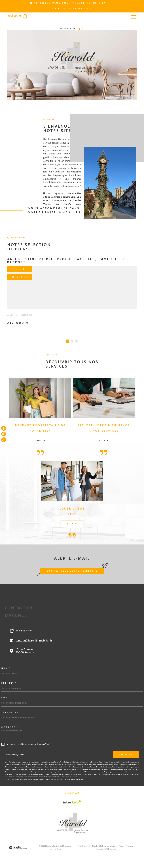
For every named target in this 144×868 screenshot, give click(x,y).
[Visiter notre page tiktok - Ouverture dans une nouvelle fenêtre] (4, 440)
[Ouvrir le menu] (134, 17)
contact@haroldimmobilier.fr (34, 643)
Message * (10, 729)
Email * (7, 700)
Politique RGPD (102, 851)
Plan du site (97, 848)
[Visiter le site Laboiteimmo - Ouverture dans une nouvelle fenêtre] (18, 850)
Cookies (113, 851)
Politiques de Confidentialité (39, 781)
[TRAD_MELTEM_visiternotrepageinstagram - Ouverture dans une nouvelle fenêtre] (4, 434)
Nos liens (130, 848)
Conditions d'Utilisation (61, 781)
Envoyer (126, 756)
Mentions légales (110, 848)
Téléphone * (11, 714)
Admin (122, 848)
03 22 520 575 (24, 633)
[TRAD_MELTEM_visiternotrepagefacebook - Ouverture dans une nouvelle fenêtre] (4, 428)
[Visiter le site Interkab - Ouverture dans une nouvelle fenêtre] (72, 804)
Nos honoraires (84, 848)
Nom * (6, 670)
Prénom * (9, 685)
